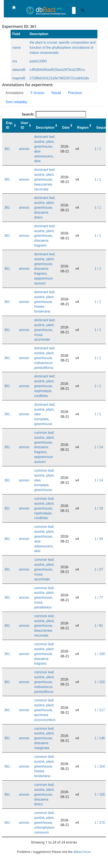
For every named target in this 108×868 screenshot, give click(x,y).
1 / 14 (99, 447)
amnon (24, 149)
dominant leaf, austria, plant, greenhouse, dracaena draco (45, 207)
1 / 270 (100, 823)
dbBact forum (82, 852)
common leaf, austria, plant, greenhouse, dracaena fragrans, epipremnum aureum (44, 447)
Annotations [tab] (15, 93)
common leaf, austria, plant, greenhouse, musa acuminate (44, 569)
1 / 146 (100, 738)
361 (7, 149)
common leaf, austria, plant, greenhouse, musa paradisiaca (44, 598)
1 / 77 (99, 597)
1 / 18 (99, 508)
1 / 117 (100, 710)
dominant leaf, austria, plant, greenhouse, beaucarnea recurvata (45, 179)
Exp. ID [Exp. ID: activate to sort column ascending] (10, 125)
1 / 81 (99, 626)
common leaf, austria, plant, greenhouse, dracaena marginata (44, 738)
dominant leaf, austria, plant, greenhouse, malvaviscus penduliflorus (45, 358)
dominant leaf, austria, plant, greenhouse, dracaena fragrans (45, 236)
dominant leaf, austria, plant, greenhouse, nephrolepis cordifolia (45, 386)
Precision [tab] (75, 93)
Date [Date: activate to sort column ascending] (66, 128)
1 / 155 (100, 794)
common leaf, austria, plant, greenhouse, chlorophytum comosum (44, 822)
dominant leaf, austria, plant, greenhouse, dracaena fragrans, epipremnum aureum (45, 269)
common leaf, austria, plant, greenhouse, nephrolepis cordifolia (44, 508)
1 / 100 (100, 654)
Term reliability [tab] (16, 102)
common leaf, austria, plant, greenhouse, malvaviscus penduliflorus (44, 682)
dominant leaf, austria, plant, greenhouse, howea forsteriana (45, 302)
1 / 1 (98, 149)
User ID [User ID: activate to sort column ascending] (25, 125)
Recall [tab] (56, 93)
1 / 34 (99, 539)
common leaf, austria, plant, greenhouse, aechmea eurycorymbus (45, 710)
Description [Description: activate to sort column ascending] (45, 128)
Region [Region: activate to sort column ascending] (83, 128)
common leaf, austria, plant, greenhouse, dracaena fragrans (44, 654)
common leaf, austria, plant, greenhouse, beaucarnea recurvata (44, 626)
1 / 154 (100, 766)
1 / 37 (99, 569)
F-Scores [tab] (38, 93)
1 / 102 (100, 682)
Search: (54, 114)
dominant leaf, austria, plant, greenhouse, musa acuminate (45, 330)
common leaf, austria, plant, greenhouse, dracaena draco (44, 794)
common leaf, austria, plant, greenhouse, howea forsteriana (44, 766)
